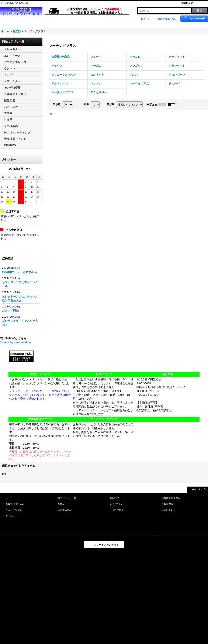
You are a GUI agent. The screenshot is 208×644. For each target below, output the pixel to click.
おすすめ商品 (65, 510)
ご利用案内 (167, 504)
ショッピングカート (16, 510)
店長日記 (114, 498)
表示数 (57, 104)
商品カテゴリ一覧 (67, 498)
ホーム (9, 498)
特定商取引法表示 (171, 498)
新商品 (61, 504)
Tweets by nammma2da (15, 342)
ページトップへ (200, 489)
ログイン (146, 19)
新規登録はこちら (167, 19)
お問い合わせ (169, 510)
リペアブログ (117, 510)
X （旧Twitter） (118, 504)
